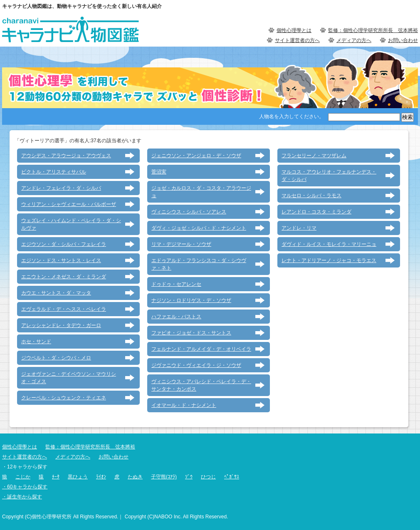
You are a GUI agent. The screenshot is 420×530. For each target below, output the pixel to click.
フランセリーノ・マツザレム (314, 156)
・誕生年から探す (22, 497)
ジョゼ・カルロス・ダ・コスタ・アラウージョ (201, 192)
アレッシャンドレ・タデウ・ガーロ (61, 325)
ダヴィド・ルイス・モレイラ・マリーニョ (329, 244)
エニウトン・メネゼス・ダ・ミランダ (64, 277)
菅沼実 (159, 172)
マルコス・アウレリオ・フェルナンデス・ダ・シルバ (329, 176)
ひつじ (208, 477)
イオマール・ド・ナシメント (184, 405)
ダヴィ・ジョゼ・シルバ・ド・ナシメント (199, 228)
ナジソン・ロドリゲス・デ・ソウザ (191, 300)
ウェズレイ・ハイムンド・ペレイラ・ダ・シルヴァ (71, 224)
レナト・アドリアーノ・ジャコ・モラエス (329, 260)
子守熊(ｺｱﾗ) (164, 477)
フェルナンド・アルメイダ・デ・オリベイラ (201, 349)
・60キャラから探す (25, 487)
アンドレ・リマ (299, 228)
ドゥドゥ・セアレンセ (176, 284)
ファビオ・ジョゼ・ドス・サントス (191, 333)
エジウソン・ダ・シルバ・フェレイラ (64, 244)
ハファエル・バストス (176, 317)
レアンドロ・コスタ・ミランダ (316, 212)
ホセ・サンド (36, 342)
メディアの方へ (354, 40)
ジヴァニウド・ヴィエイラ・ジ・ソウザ (196, 365)
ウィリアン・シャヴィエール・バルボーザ (69, 204)
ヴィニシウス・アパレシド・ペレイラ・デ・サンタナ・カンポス (201, 385)
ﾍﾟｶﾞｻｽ (232, 477)
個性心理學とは (294, 30)
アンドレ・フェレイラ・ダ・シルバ (61, 188)
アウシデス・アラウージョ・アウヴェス (66, 156)
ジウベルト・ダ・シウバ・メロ (56, 358)
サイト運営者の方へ (297, 40)
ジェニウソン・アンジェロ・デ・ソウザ (196, 156)
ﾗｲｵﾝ (101, 477)
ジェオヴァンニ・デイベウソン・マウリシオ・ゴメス (69, 378)
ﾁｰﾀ (56, 477)
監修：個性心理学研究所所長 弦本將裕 (373, 30)
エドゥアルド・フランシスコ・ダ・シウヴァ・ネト (199, 264)
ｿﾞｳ (189, 477)
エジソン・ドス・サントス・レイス (61, 260)
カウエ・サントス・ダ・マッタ (56, 293)
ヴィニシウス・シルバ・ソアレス (189, 212)
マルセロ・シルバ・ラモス (311, 196)
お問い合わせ (403, 40)
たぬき (135, 477)
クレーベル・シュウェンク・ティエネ (64, 398)
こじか (23, 477)
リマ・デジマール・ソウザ (181, 244)
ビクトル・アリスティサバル (54, 172)
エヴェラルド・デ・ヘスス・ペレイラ (64, 309)
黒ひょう (78, 477)
